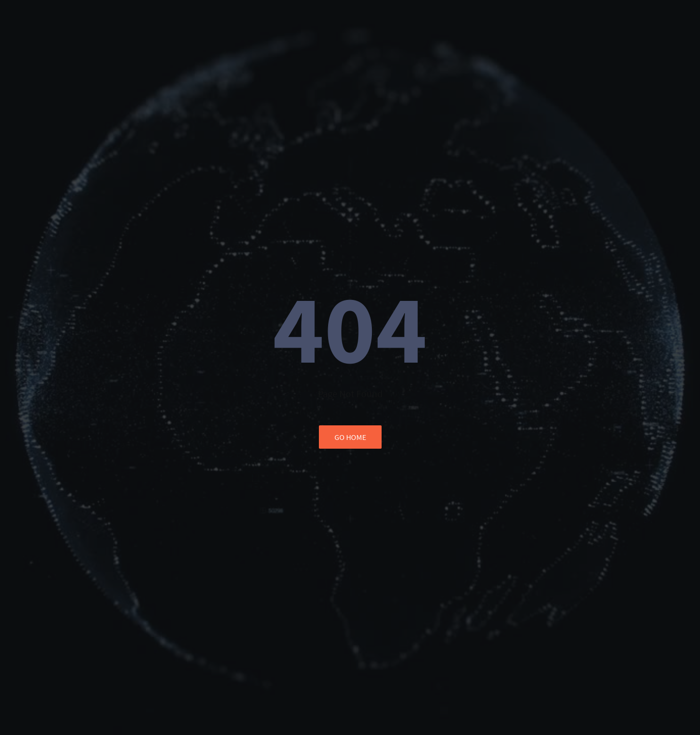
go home (350, 437)
